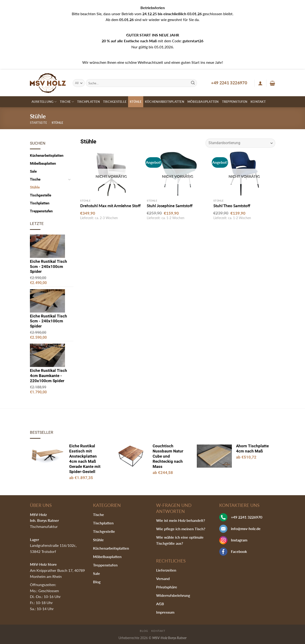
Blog (97, 582)
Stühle (136, 102)
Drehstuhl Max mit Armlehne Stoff (110, 206)
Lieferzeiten (166, 570)
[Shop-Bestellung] (240, 143)
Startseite (39, 123)
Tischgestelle (115, 102)
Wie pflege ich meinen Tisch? (181, 529)
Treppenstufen (235, 102)
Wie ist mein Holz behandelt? (181, 520)
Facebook (239, 551)
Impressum (165, 612)
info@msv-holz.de (246, 528)
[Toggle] (69, 180)
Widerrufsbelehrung (173, 595)
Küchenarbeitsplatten (165, 102)
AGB (160, 604)
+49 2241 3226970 (229, 83)
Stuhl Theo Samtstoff (232, 206)
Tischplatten (88, 102)
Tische (67, 102)
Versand (163, 578)
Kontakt (258, 102)
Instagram (239, 540)
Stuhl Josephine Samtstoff (170, 206)
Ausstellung (44, 102)
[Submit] (193, 83)
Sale (33, 171)
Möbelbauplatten (203, 102)
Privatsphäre (167, 587)
